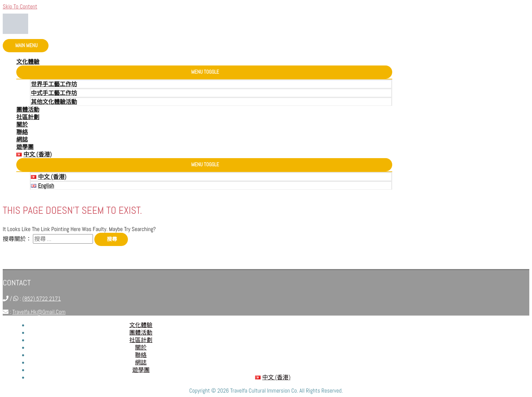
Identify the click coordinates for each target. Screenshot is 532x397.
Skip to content (20, 6)
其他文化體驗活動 (54, 102)
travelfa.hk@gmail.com (39, 312)
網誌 (22, 139)
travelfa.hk (377, 350)
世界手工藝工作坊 (54, 84)
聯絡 (22, 132)
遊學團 (25, 147)
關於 (22, 125)
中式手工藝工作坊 (54, 93)
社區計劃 (28, 117)
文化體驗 (28, 62)
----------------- (373, 358)
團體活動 (28, 110)
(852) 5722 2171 (42, 299)
